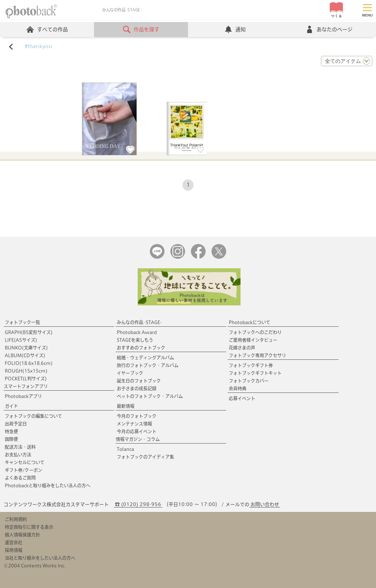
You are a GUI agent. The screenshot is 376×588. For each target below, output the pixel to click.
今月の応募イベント (137, 431)
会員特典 (238, 388)
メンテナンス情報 (134, 424)
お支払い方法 (18, 455)
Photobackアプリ (23, 396)
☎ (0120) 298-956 (138, 504)
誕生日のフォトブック (139, 381)
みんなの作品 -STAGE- (139, 322)
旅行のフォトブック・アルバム (148, 365)
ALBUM (25, 355)
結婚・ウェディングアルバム (145, 358)
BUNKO (26, 348)
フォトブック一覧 (22, 322)
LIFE (21, 340)
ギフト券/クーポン (23, 470)
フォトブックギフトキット (255, 373)
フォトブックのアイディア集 (145, 457)
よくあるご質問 (20, 478)
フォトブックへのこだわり (255, 332)
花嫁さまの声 (242, 348)
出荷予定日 (16, 424)
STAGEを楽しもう (135, 340)
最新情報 (126, 406)
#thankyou (39, 46)
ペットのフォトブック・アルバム (150, 396)
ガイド (11, 406)
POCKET (26, 379)
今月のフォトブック (137, 416)
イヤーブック (130, 373)
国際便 (11, 439)
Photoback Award (137, 332)
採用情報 (14, 550)
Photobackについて (250, 322)
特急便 (11, 431)
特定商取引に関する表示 (29, 527)
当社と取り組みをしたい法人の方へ (40, 558)
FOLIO (29, 363)
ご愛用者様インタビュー (253, 340)
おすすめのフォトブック (141, 348)
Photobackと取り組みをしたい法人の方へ (48, 485)
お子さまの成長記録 (137, 388)
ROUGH (26, 371)
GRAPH (29, 332)
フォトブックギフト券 (251, 365)
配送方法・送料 (20, 447)
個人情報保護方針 (22, 535)
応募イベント (242, 398)
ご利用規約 (16, 519)
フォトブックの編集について (33, 416)
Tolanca (125, 449)
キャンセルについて (25, 462)
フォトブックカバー (249, 381)
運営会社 (14, 542)
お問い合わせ (265, 504)
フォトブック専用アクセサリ (257, 355)
